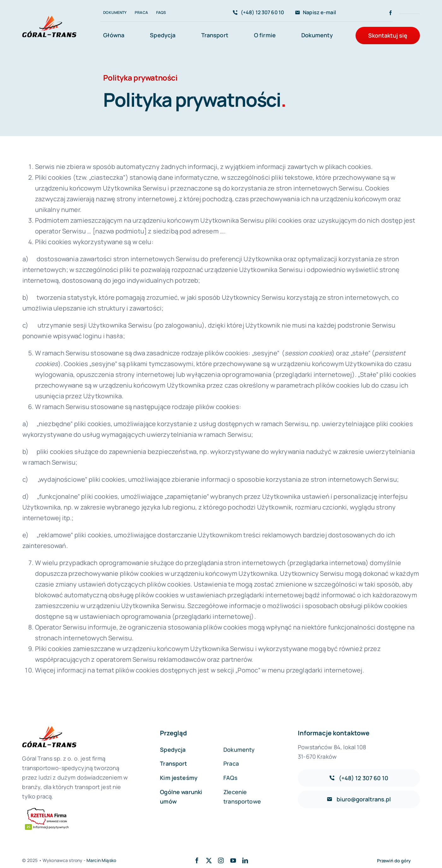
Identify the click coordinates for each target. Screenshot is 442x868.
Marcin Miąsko (101, 860)
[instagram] (221, 860)
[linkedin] (245, 860)
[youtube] (233, 860)
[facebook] (390, 13)
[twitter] (209, 860)
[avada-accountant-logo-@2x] (49, 19)
